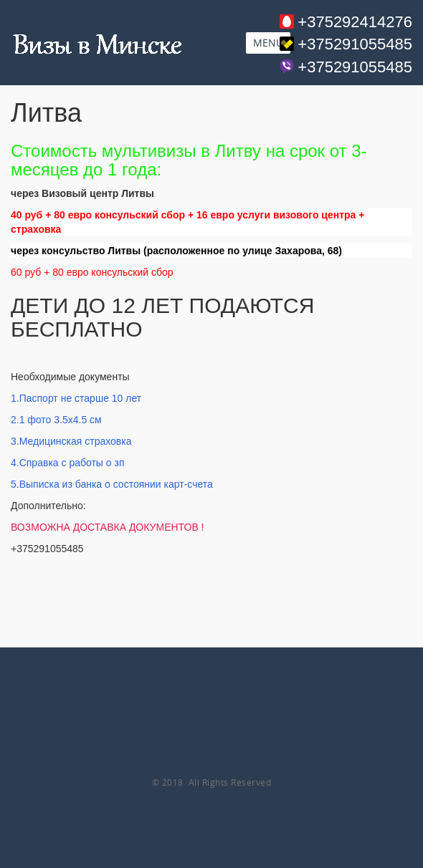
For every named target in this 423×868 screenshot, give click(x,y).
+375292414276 (355, 22)
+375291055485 (355, 44)
